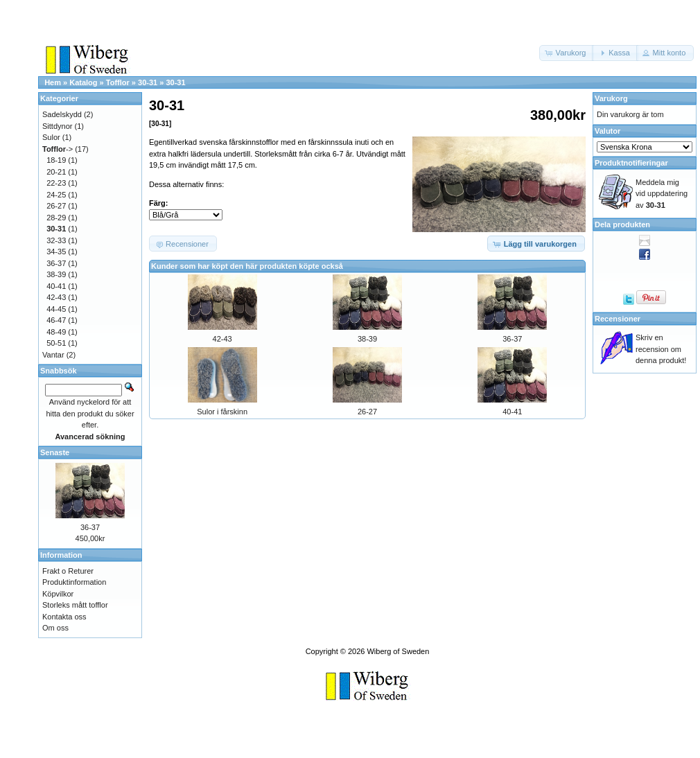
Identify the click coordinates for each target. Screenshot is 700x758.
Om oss (55, 628)
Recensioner (618, 319)
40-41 (512, 412)
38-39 (367, 339)
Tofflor (118, 82)
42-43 (222, 339)
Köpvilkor (58, 594)
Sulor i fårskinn (222, 412)
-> (58, 149)
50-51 (56, 343)
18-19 (56, 160)
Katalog (83, 82)
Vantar (53, 355)
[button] (567, 53)
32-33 (56, 240)
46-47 (56, 320)
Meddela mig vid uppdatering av (662, 194)
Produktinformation (74, 582)
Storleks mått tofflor (75, 605)
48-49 (56, 332)
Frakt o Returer (68, 571)
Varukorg (611, 98)
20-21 (56, 172)
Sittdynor (57, 126)
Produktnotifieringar (631, 163)
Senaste (55, 452)
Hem (53, 82)
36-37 (512, 339)
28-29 (56, 218)
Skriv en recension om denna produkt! (661, 349)
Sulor (51, 137)
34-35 (56, 252)
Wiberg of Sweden (398, 651)
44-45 (56, 309)
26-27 (367, 412)
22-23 (56, 183)
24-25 (56, 195)
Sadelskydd (62, 114)
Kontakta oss (64, 617)
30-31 (148, 82)
